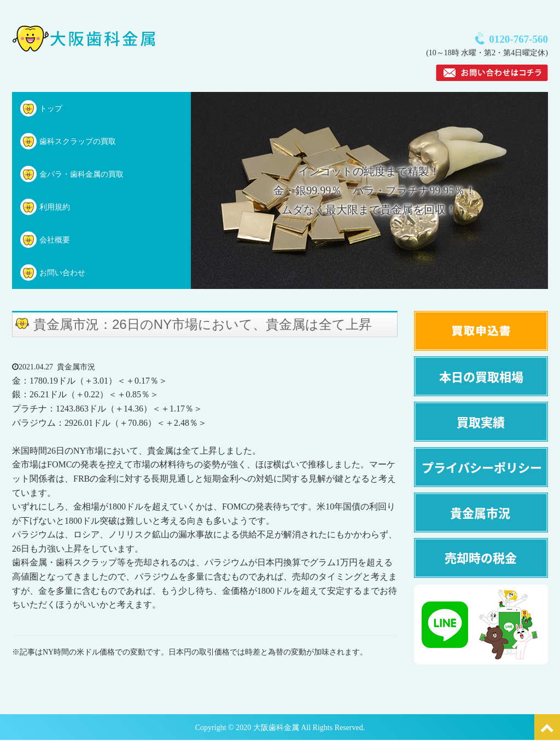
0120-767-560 (518, 39)
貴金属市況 (76, 367)
